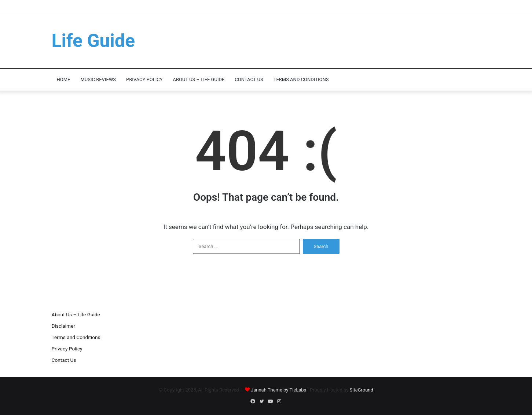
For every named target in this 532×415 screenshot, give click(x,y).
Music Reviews (98, 79)
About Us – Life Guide (199, 79)
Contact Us (249, 79)
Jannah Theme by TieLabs (278, 390)
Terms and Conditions (301, 79)
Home (64, 79)
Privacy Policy (144, 79)
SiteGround (362, 390)
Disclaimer (63, 326)
